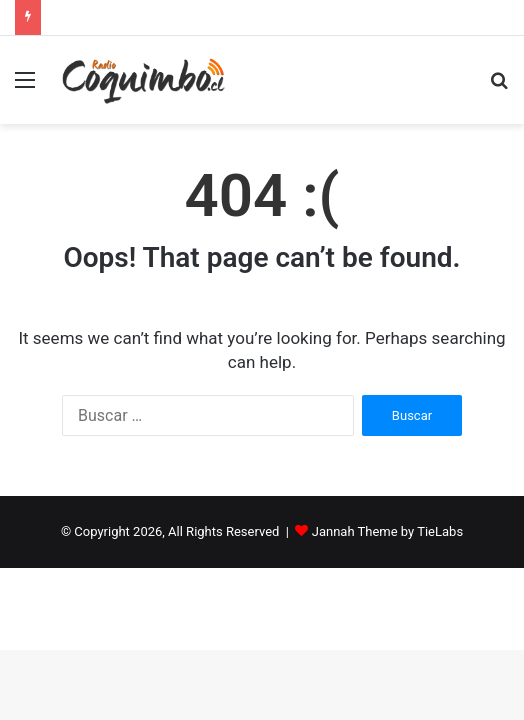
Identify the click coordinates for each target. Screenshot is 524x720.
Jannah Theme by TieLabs (387, 531)
